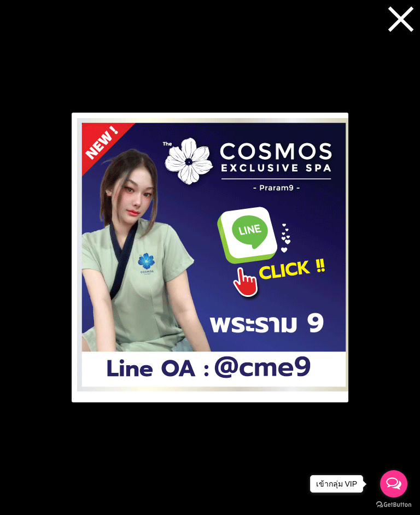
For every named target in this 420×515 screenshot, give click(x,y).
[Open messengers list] (394, 484)
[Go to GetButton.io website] (394, 504)
